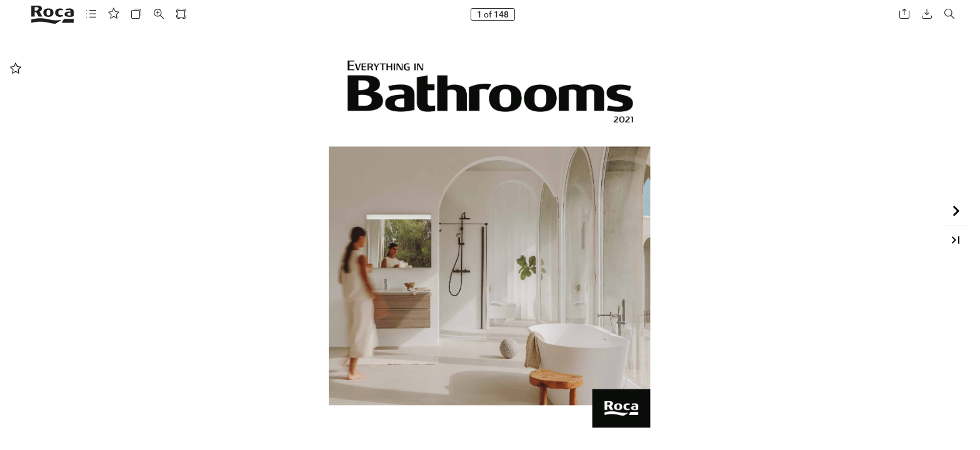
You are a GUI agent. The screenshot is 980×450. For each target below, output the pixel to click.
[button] (91, 14)
